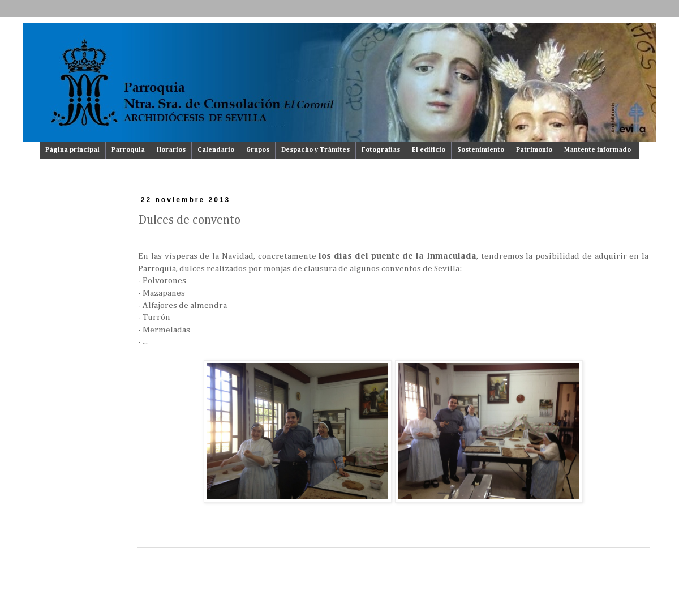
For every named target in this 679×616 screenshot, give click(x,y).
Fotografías (381, 150)
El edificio (429, 150)
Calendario (216, 150)
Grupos (258, 150)
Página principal (72, 150)
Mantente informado (598, 150)
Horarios (171, 150)
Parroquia (128, 150)
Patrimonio (534, 150)
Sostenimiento (481, 150)
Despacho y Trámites (315, 150)
